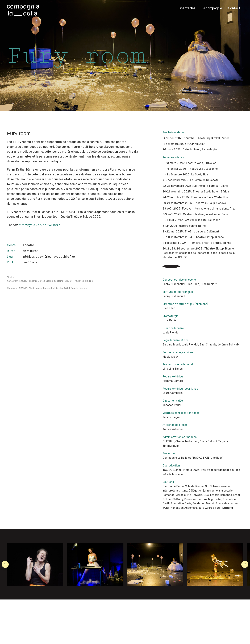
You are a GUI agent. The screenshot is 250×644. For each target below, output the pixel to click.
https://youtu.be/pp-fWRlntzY (40, 225)
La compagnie (212, 8)
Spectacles (187, 8)
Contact (234, 8)
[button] (5, 564)
